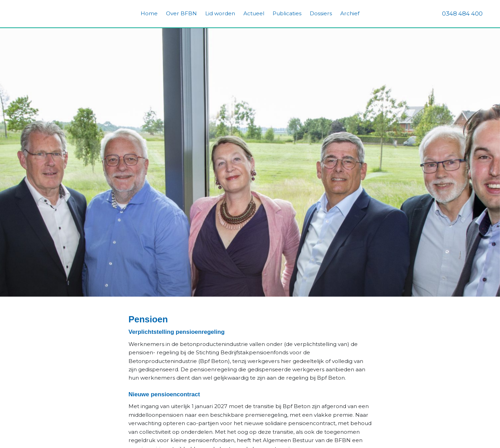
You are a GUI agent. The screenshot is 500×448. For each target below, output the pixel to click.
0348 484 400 (462, 14)
